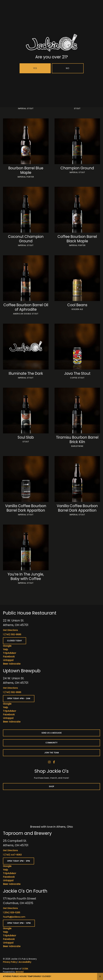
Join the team (52, 753)
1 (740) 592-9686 (12, 634)
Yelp (5, 649)
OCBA (25, 969)
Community (51, 743)
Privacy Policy (10, 962)
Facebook (9, 657)
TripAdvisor (10, 653)
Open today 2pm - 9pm (19, 861)
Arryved (19, 972)
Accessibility (25, 962)
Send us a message (52, 733)
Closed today (15, 641)
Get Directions (10, 630)
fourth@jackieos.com (14, 917)
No (68, 68)
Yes (35, 68)
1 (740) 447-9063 (12, 855)
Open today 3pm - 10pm (19, 923)
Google (7, 646)
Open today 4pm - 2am (19, 698)
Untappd (8, 660)
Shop (51, 786)
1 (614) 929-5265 (12, 913)
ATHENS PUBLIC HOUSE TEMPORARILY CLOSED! (27, 976)
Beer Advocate (12, 664)
